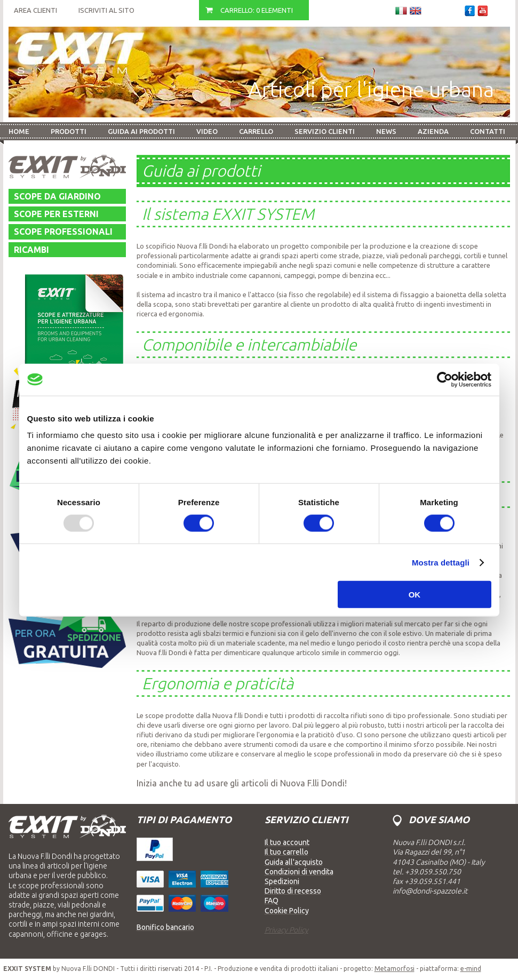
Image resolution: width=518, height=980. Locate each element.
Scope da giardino (57, 196)
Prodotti (69, 131)
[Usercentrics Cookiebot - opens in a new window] (445, 379)
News (386, 131)
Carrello (256, 131)
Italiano (401, 11)
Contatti (488, 131)
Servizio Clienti (325, 131)
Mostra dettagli (441, 562)
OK (415, 595)
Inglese (416, 11)
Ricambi (31, 250)
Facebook (470, 11)
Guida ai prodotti (141, 131)
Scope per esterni (56, 214)
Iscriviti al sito (106, 10)
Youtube (483, 11)
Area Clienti (35, 10)
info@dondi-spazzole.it (430, 891)
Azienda (433, 131)
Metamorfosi (395, 969)
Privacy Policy (286, 930)
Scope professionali (63, 232)
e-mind (471, 969)
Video (207, 131)
